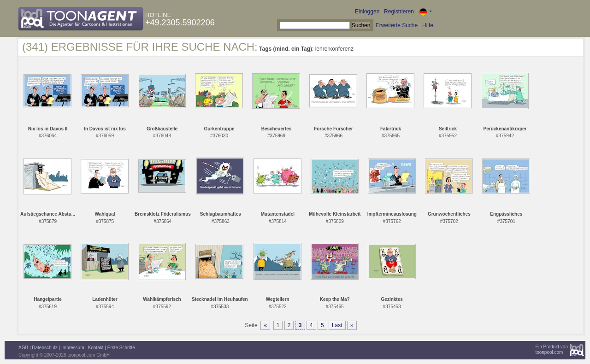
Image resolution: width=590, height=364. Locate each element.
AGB (23, 348)
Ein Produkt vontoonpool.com (552, 349)
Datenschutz (45, 348)
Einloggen (367, 12)
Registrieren (399, 12)
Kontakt (96, 348)
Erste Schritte (121, 348)
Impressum (73, 348)
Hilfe (428, 25)
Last (337, 325)
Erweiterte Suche (397, 25)
